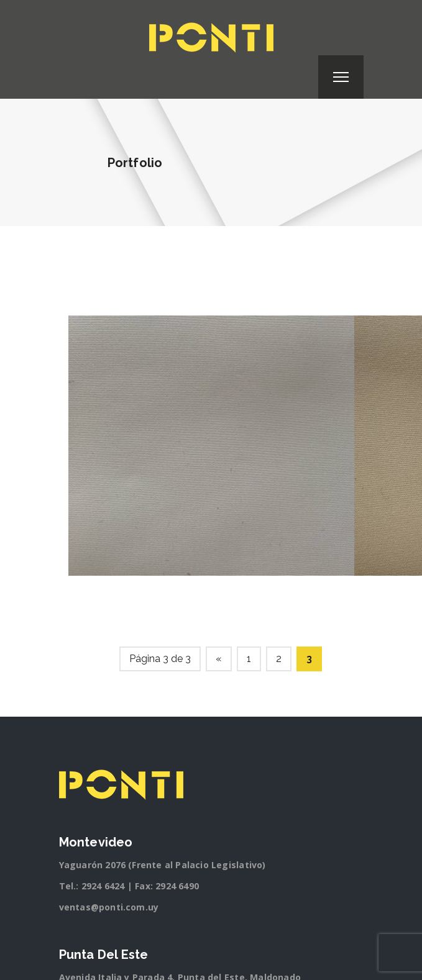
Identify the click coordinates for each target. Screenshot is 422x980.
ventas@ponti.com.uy (109, 907)
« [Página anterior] (219, 659)
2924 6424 (103, 886)
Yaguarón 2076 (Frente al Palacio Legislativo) (163, 865)
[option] (211, 446)
